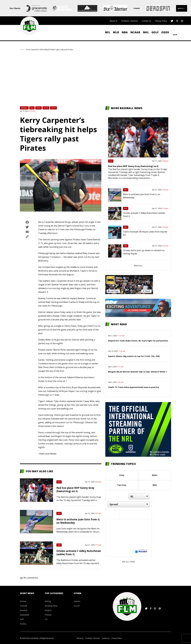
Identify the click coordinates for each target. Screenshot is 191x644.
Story (53, 108)
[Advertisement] (95, 78)
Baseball (24, 108)
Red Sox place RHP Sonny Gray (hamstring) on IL (75, 489)
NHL (146, 32)
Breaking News (51, 606)
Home (22, 50)
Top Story (122, 485)
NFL (108, 32)
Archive (23, 601)
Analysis (48, 610)
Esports (77, 601)
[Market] (129, 504)
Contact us (146, 21)
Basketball (24, 615)
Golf (155, 32)
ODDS (165, 32)
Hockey (23, 624)
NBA (125, 32)
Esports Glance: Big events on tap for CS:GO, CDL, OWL (134, 356)
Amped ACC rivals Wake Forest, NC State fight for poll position (138, 341)
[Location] (139, 496)
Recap (46, 108)
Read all (138, 266)
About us (114, 21)
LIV (46, 619)
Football (23, 606)
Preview (48, 615)
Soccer (77, 606)
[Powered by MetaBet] (141, 551)
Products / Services (130, 21)
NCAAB (135, 32)
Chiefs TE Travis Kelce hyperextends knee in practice (134, 387)
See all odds (129, 562)
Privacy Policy (161, 21)
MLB (116, 32)
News (39, 108)
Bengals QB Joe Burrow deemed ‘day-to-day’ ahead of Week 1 (137, 372)
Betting (48, 601)
